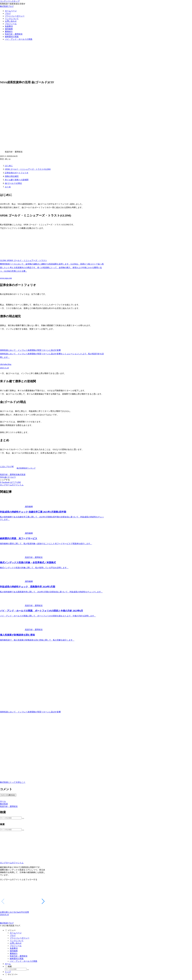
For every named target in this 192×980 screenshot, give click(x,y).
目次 (2, 159)
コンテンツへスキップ (10, 1)
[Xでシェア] (1, 482)
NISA (2, 477)
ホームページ (16, 933)
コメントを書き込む (8, 795)
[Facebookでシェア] (6, 482)
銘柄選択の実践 (17, 959)
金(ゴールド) (10, 477)
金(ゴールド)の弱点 (13, 183)
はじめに (9, 166)
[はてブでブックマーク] (13, 482)
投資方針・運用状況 (9, 475)
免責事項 (14, 948)
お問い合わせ (16, 943)
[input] (11, 818)
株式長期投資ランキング (26, 468)
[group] (23, 900)
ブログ (13, 935)
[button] (23, 818)
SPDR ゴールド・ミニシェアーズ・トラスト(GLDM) (28, 169)
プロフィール (16, 946)
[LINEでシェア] (19, 482)
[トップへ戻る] (1, 980)
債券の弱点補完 (12, 176)
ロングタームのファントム (12, 863)
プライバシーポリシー (20, 938)
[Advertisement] (96, 61)
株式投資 (22, 475)
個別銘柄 (14, 951)
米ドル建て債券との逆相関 (17, 180)
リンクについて (17, 941)
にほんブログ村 (7, 467)
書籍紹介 (14, 953)
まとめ (8, 187)
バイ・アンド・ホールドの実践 (24, 961)
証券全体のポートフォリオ (17, 173)
